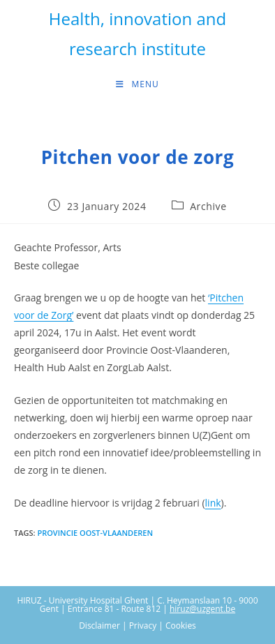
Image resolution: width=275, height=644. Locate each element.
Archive (208, 206)
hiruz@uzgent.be (202, 609)
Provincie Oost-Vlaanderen (95, 533)
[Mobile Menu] (137, 84)
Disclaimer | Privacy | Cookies (137, 626)
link (213, 503)
